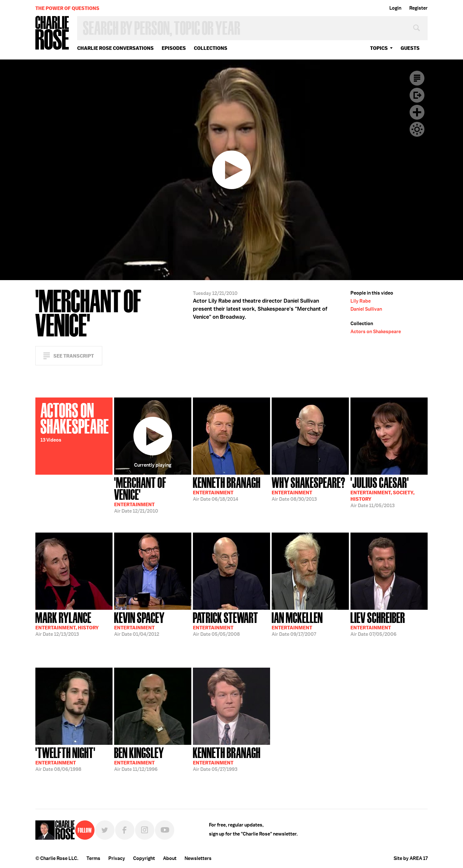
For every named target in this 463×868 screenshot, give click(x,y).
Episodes (174, 48)
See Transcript (74, 356)
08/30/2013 (309, 489)
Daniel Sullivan (366, 309)
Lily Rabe (361, 301)
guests (410, 48)
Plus (417, 112)
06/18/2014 (227, 489)
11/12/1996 (139, 759)
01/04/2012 (139, 624)
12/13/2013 (67, 624)
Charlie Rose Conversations (115, 48)
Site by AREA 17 (411, 858)
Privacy (117, 858)
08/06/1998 (65, 759)
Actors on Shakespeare (376, 332)
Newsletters (198, 858)
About (170, 858)
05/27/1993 (227, 759)
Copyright (144, 858)
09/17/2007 (297, 624)
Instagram (145, 830)
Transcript (417, 78)
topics (379, 48)
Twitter (105, 830)
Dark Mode (417, 129)
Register (418, 8)
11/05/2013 (382, 492)
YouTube (165, 830)
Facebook (125, 830)
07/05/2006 (378, 624)
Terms (93, 858)
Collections (211, 48)
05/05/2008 (226, 624)
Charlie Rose (52, 33)
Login (395, 8)
